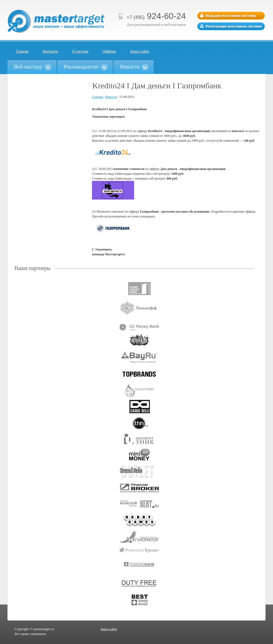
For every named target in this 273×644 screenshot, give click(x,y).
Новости (111, 97)
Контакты (50, 51)
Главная (22, 51)
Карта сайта (140, 51)
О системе (80, 51)
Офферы (109, 51)
